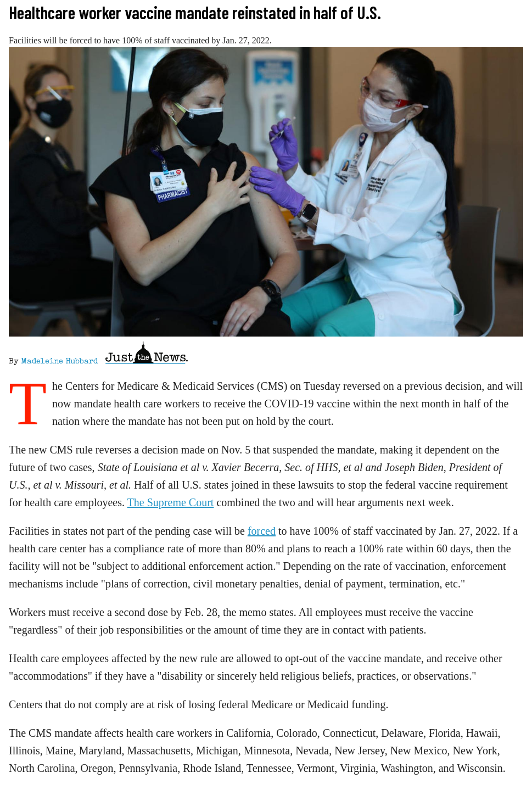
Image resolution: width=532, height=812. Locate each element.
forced (262, 531)
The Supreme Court (171, 502)
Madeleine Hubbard (59, 362)
